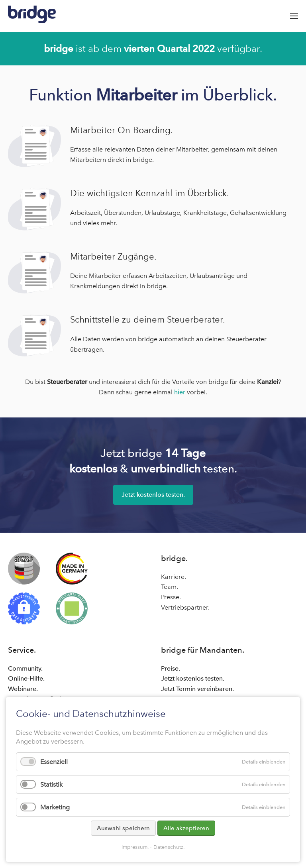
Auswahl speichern (123, 828)
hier (180, 392)
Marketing (55, 807)
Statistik (51, 784)
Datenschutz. (169, 847)
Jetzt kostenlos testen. (153, 495)
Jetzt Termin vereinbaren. (197, 689)
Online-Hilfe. (26, 678)
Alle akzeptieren (186, 828)
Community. (25, 668)
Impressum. (135, 847)
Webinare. (23, 689)
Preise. (171, 668)
